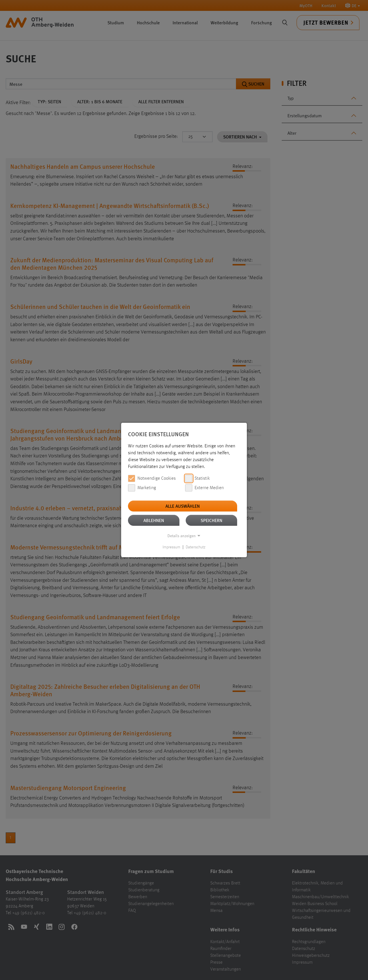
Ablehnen (154, 520)
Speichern (211, 520)
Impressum (171, 547)
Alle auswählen (183, 506)
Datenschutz (196, 547)
